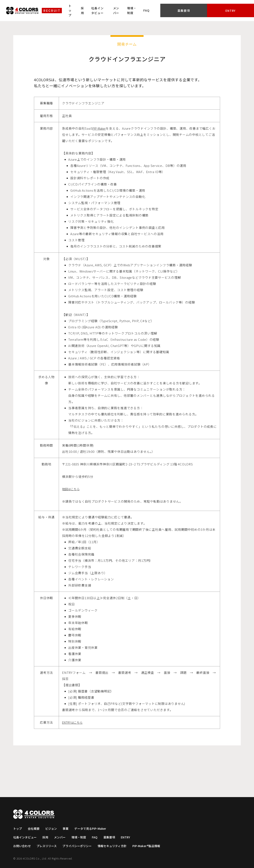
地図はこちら (72, 489)
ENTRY (129, 837)
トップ (78, 7)
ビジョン (52, 829)
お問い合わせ (22, 846)
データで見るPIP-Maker (93, 829)
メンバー (139, 7)
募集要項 (208, 7)
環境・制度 (160, 7)
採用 (93, 7)
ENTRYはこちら (74, 722)
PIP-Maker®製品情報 (152, 846)
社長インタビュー (114, 7)
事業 (67, 829)
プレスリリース (48, 846)
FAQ (178, 7)
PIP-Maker (101, 128)
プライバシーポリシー (80, 846)
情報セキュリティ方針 (116, 846)
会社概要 (34, 829)
